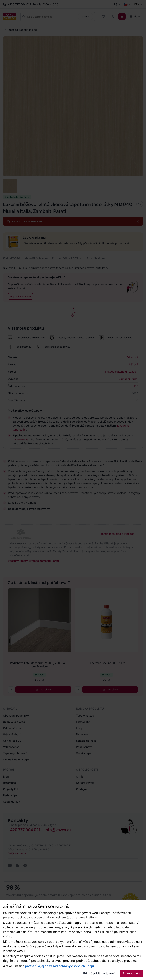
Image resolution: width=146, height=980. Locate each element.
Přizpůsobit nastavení (99, 973)
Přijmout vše (132, 973)
